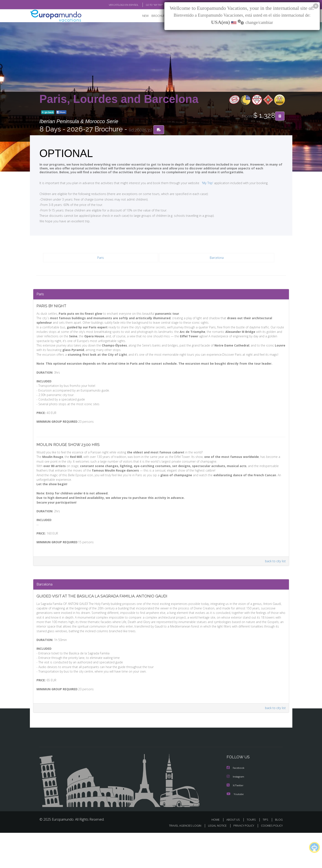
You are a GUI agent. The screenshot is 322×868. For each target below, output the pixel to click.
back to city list (274, 585)
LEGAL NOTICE (214, 861)
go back (48, 113)
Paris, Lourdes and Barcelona (119, 99)
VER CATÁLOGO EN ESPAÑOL (114, 5)
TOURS (252, 855)
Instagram (236, 812)
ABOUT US (234, 855)
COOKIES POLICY (271, 861)
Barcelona (217, 258)
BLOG (279, 855)
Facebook (236, 804)
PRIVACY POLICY (242, 861)
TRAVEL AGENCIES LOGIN (181, 861)
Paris (101, 258)
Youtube (235, 829)
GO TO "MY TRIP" (148, 5)
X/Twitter (235, 821)
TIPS (266, 855)
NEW (141, 16)
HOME (217, 855)
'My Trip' (199, 183)
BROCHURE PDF (159, 16)
